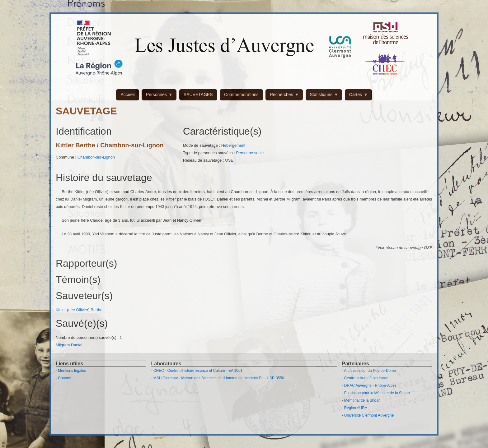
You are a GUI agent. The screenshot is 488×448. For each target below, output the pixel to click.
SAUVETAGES (198, 95)
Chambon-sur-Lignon (96, 157)
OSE (229, 160)
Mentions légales (72, 371)
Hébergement (233, 145)
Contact (64, 378)
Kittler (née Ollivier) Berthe (79, 310)
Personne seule (250, 153)
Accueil (127, 95)
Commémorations (241, 95)
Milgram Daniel (69, 345)
